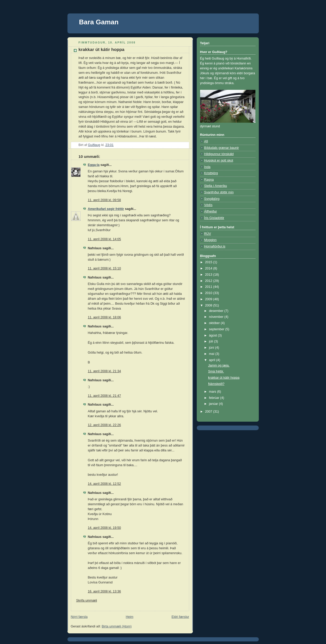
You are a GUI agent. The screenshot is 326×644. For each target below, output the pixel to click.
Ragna (209, 180)
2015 (209, 262)
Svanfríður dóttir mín (219, 192)
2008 (209, 305)
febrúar (214, 398)
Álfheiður (211, 211)
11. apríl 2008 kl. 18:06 (104, 317)
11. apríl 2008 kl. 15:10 (104, 268)
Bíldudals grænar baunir (222, 148)
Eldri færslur (180, 617)
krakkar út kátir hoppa (224, 378)
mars (213, 392)
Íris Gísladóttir (214, 218)
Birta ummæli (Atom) (117, 626)
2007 (209, 412)
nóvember (217, 317)
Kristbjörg (211, 173)
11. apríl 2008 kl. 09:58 (104, 200)
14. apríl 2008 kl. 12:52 (104, 484)
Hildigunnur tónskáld (219, 154)
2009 (209, 299)
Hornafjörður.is (215, 246)
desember (217, 311)
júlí (211, 341)
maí (212, 354)
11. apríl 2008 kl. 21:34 (104, 371)
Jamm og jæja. (219, 365)
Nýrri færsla (79, 617)
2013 (209, 275)
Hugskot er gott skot (219, 160)
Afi (206, 141)
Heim (129, 617)
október (215, 323)
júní (212, 348)
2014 (209, 268)
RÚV (208, 234)
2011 (209, 287)
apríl (213, 360)
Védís (208, 205)
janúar (214, 404)
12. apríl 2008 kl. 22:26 (104, 425)
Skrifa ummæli (87, 601)
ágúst (213, 335)
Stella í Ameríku (216, 186)
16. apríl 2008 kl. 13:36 (104, 591)
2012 (209, 281)
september (217, 329)
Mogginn (210, 240)
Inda (207, 167)
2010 (209, 293)
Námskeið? (216, 384)
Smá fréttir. (216, 371)
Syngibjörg (212, 199)
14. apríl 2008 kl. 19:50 (104, 528)
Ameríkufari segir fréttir (106, 209)
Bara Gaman (99, 22)
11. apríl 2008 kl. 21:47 (104, 396)
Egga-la (94, 165)
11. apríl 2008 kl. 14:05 (104, 239)
